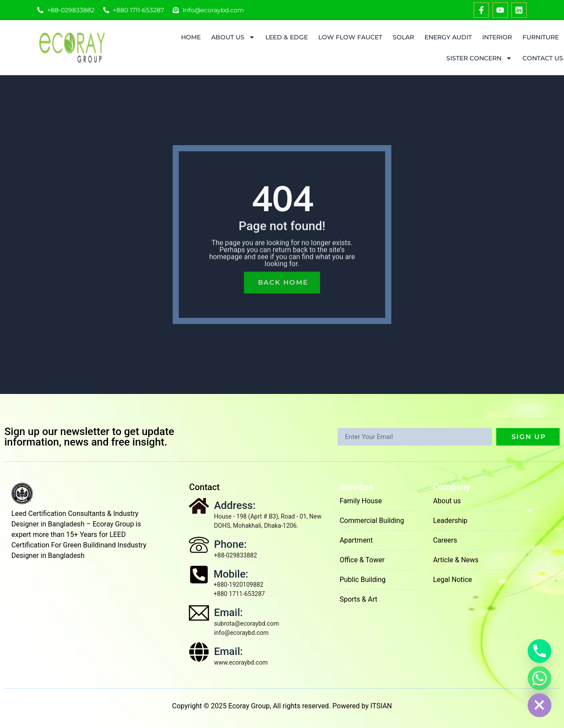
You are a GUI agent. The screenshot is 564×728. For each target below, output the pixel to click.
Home (191, 37)
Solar (403, 37)
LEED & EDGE (287, 37)
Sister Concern (479, 58)
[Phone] (540, 651)
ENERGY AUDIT (448, 37)
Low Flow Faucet (350, 37)
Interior (497, 37)
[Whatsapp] (540, 678)
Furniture (541, 37)
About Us (233, 37)
